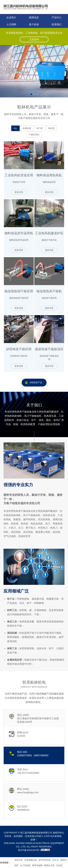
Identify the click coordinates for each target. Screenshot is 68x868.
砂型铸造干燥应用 (19, 349)
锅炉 (17, 865)
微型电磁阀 (37, 865)
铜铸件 (64, 860)
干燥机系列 (34, 135)
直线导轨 (19, 860)
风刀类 (40, 128)
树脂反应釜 (49, 865)
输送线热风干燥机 (49, 291)
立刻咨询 (34, 39)
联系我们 (57, 24)
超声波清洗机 (45, 860)
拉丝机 (59, 865)
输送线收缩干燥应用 (19, 291)
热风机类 (27, 128)
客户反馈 (34, 24)
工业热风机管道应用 (19, 175)
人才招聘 (11, 24)
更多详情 (19, 192)
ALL (15, 128)
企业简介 (11, 17)
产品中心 (57, 17)
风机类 (51, 128)
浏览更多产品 (36, 382)
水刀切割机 (25, 865)
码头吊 (56, 860)
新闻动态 (34, 17)
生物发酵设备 (31, 860)
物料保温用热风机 (49, 175)
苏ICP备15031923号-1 (30, 850)
